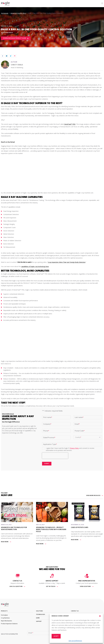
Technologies (41, 614)
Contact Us (75, 611)
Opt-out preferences (75, 641)
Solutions (40, 611)
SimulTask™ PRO (70, 124)
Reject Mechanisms (6, 621)
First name (48, 417)
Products (4, 611)
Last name (79, 417)
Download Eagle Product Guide (16, 38)
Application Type (50, 444)
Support (39, 621)
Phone (46, 431)
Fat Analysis (4, 615)
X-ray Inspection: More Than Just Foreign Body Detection (67, 262)
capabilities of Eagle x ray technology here (35, 266)
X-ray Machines (5, 618)
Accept (56, 636)
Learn (38, 618)
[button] (100, 616)
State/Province (49, 437)
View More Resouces (95, 496)
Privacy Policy (74, 448)
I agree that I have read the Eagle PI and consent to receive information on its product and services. (70, 449)
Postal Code (80, 431)
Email (77, 424)
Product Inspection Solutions (9, 624)
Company (47, 424)
